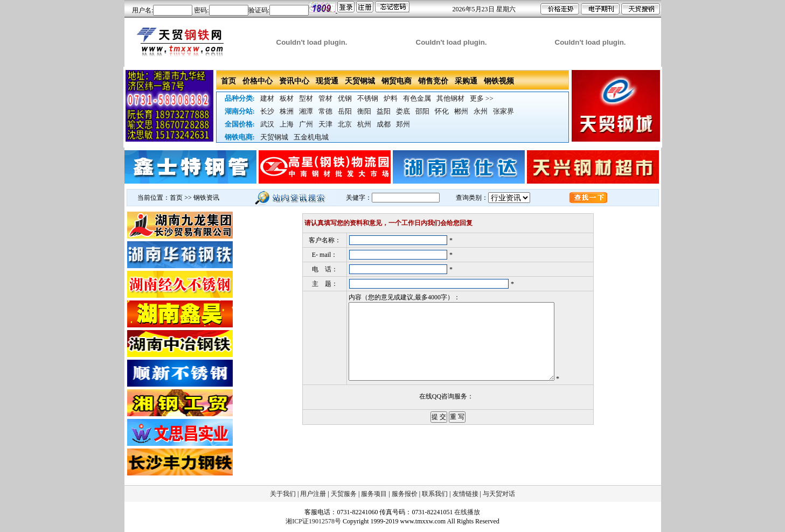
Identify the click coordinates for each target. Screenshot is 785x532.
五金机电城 (311, 137)
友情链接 (466, 494)
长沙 (267, 111)
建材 (267, 98)
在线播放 (467, 512)
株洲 (287, 111)
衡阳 (364, 111)
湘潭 (306, 111)
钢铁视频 (499, 81)
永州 (481, 111)
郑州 (403, 124)
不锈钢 (368, 98)
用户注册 (313, 494)
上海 (287, 124)
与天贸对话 (499, 494)
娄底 (403, 111)
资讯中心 (294, 81)
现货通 (327, 81)
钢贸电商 (397, 81)
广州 (306, 124)
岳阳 (345, 111)
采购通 (466, 81)
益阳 (384, 111)
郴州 (461, 111)
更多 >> (482, 98)
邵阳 (422, 111)
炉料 (391, 98)
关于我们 (283, 494)
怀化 (442, 111)
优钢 (345, 98)
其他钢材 (450, 98)
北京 (345, 124)
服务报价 (405, 494)
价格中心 (258, 81)
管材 (325, 98)
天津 (325, 124)
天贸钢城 (360, 81)
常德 (325, 111)
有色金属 (417, 98)
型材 (306, 98)
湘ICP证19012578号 (313, 521)
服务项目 (374, 494)
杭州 (364, 124)
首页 (228, 81)
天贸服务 (344, 494)
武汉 (267, 124)
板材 (287, 98)
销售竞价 (433, 81)
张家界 (503, 111)
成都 (384, 124)
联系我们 (435, 494)
